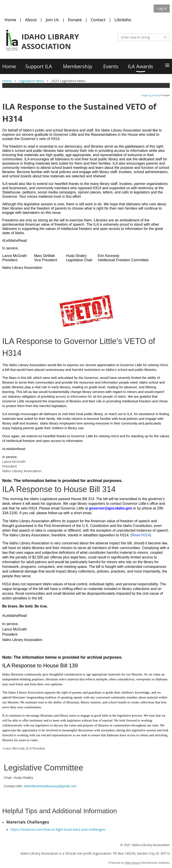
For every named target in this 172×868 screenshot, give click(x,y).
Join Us (52, 20)
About (31, 20)
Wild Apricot (133, 863)
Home (10, 20)
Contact (98, 20)
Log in (162, 8)
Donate (75, 20)
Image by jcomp (149, 95)
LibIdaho (123, 20)
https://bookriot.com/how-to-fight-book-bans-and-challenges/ (58, 829)
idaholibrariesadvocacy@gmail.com (50, 786)
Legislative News (31, 81)
